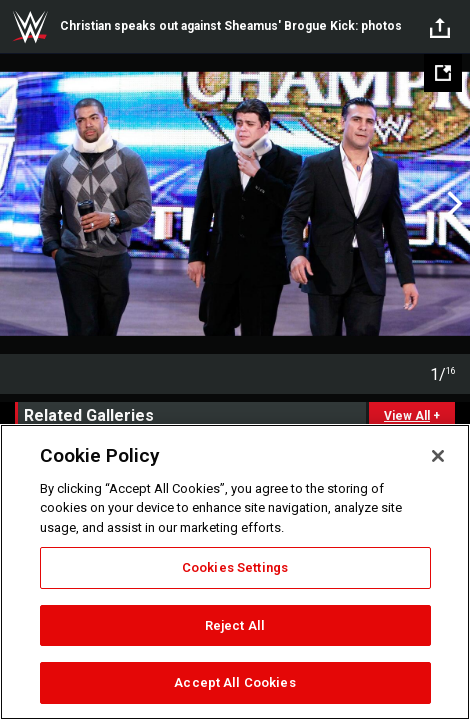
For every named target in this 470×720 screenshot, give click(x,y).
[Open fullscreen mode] (443, 73)
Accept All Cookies (234, 682)
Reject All (235, 625)
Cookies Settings (235, 567)
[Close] (438, 456)
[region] (235, 572)
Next (452, 204)
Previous (17, 204)
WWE (30, 27)
